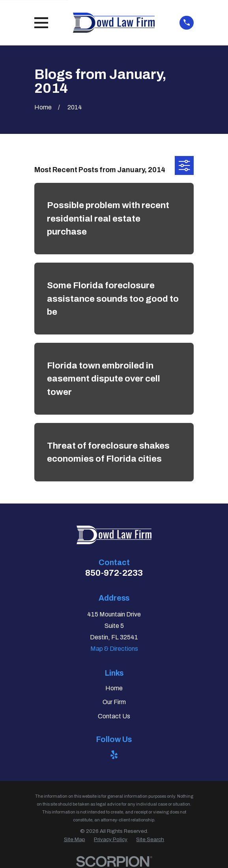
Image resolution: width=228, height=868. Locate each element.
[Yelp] (114, 755)
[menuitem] (75, 840)
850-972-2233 (114, 573)
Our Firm (114, 702)
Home (114, 688)
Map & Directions (114, 649)
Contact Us (114, 716)
